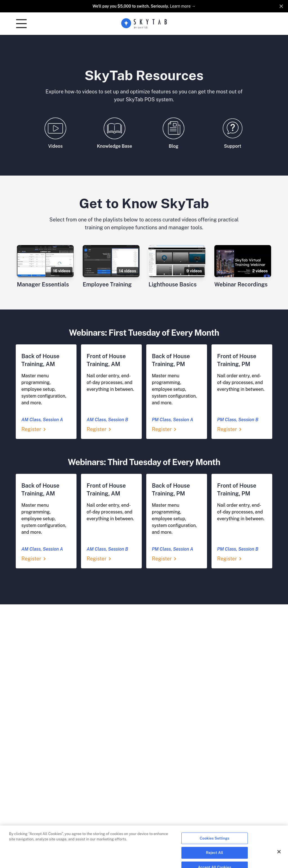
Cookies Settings (215, 843)
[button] (21, 24)
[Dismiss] (281, 6)
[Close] (279, 857)
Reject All (214, 858)
